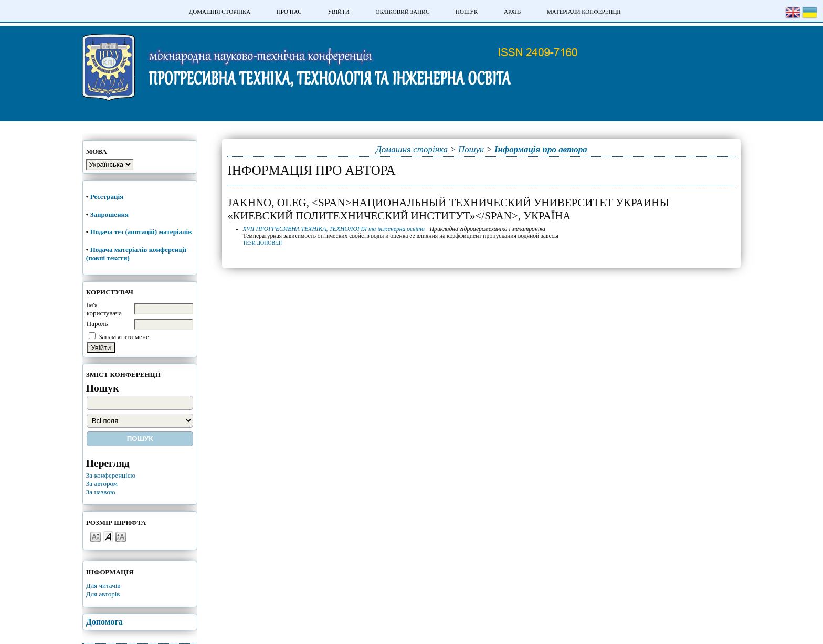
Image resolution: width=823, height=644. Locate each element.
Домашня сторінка (220, 12)
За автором (102, 484)
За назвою (101, 492)
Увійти (338, 12)
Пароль (97, 324)
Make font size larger (121, 536)
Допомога (104, 622)
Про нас (289, 12)
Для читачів (103, 585)
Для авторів (103, 594)
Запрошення (109, 214)
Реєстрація (108, 197)
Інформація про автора (541, 149)
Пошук (467, 12)
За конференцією (111, 475)
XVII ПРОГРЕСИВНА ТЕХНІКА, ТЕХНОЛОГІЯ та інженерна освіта (334, 229)
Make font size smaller (96, 536)
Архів (512, 12)
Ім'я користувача (104, 309)
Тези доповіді (263, 243)
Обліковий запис (402, 12)
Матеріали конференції (584, 12)
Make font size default (108, 536)
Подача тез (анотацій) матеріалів (142, 232)
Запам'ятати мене (124, 337)
